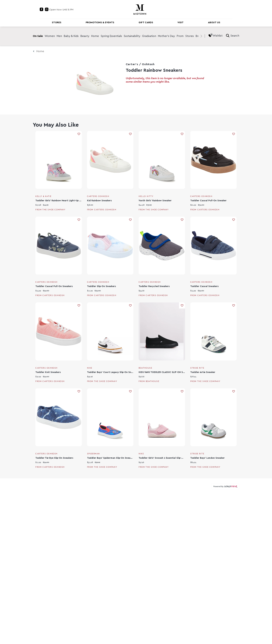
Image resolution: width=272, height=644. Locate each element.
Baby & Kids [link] (71, 36)
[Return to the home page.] (140, 9)
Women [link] (50, 36)
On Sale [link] (38, 36)
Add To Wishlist (79, 134)
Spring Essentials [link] (111, 36)
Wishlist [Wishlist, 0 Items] (215, 36)
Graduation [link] (149, 36)
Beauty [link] (85, 36)
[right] (201, 36)
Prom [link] (180, 36)
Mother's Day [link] (166, 36)
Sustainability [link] (132, 36)
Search (233, 36)
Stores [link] (190, 36)
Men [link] (59, 36)
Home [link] (95, 36)
